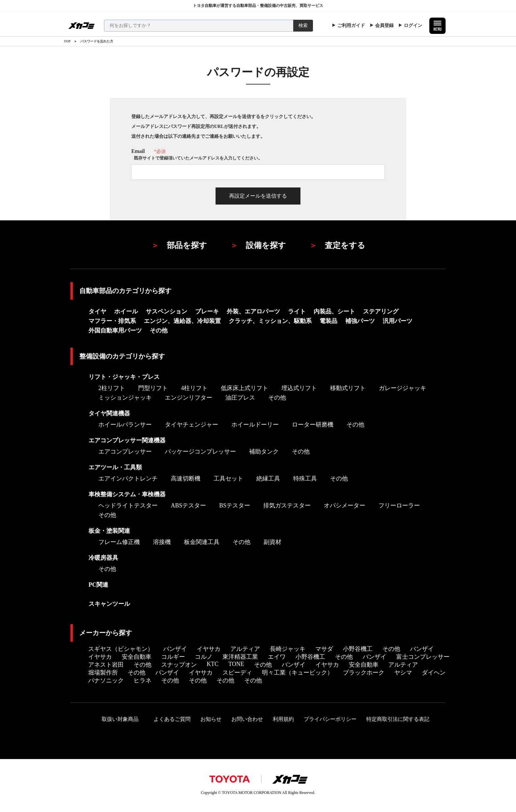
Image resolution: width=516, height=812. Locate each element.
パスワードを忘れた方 (97, 41)
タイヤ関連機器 (109, 413)
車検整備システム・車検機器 (127, 494)
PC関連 (98, 585)
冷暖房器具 (103, 558)
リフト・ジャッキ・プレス (124, 377)
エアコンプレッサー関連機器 (127, 440)
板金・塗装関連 (109, 531)
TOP (67, 41)
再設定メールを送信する (258, 196)
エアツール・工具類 (115, 467)
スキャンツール (109, 604)
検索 (303, 25)
